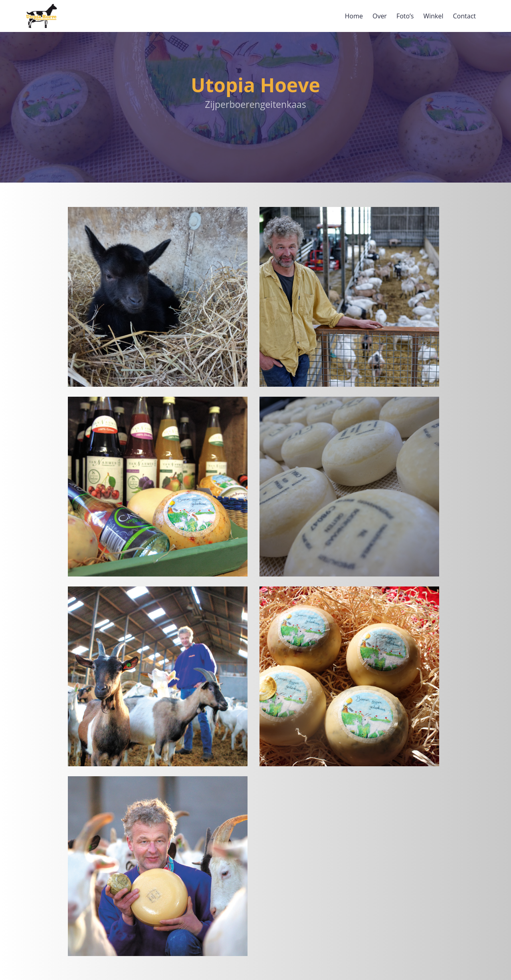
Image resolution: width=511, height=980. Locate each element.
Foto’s (405, 16)
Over (380, 16)
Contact (464, 16)
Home (354, 16)
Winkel (433, 16)
